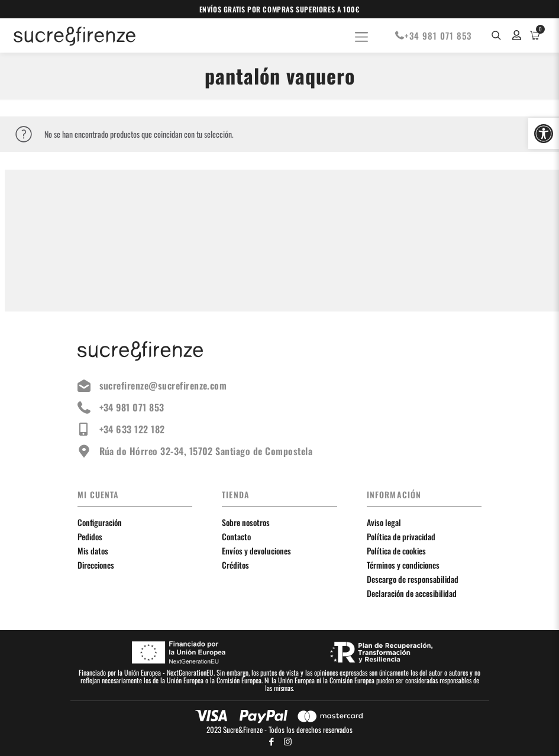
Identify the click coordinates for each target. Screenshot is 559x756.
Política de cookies (396, 551)
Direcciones (96, 565)
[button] (544, 134)
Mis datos (93, 551)
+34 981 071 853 (433, 35)
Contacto (236, 536)
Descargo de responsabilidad (413, 579)
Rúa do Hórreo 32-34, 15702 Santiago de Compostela (195, 451)
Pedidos (90, 536)
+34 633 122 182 (121, 429)
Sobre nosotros (246, 522)
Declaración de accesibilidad (412, 593)
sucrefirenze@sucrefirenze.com (152, 385)
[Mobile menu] (361, 35)
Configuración (100, 522)
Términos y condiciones (403, 565)
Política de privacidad (401, 536)
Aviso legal (384, 522)
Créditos (235, 565)
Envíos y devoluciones (256, 551)
